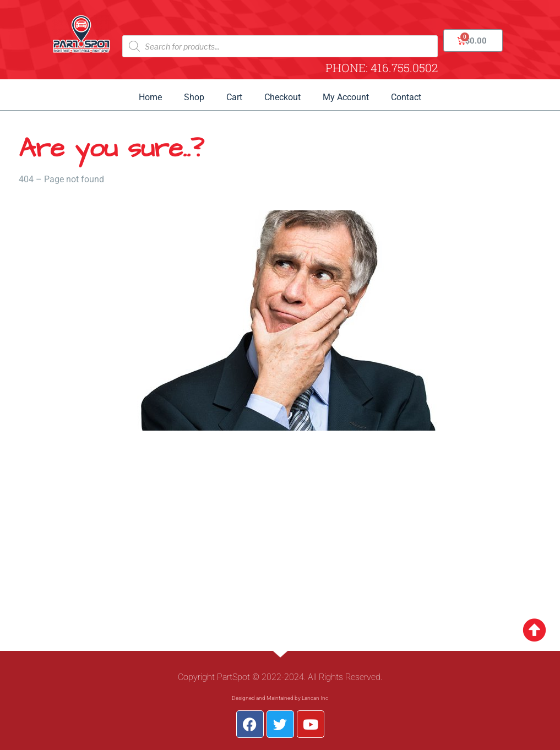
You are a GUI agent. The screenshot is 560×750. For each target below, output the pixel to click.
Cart (234, 97)
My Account (346, 97)
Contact (406, 97)
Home (150, 97)
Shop (194, 97)
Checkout (282, 97)
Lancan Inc (315, 698)
